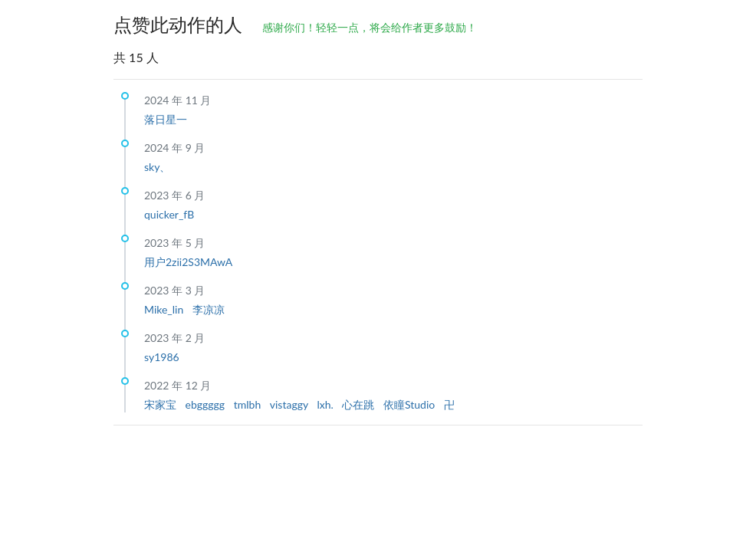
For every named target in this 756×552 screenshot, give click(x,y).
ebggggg (207, 404)
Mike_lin (165, 309)
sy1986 (162, 357)
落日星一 (166, 119)
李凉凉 (209, 309)
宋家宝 (162, 404)
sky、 (157, 167)
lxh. (326, 404)
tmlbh (249, 404)
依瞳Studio (411, 404)
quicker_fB (169, 214)
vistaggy (291, 404)
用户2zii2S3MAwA (188, 262)
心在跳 (360, 404)
